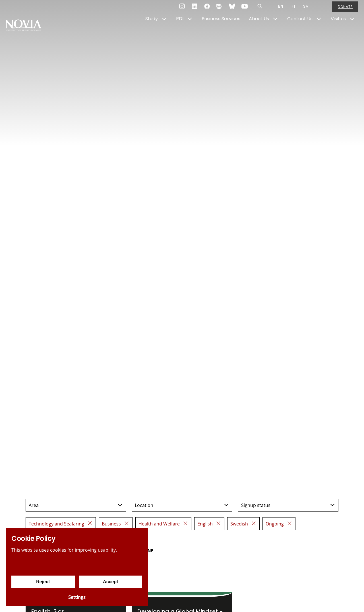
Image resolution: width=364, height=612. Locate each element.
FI (293, 10)
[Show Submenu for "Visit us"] (352, 33)
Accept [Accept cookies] (110, 582)
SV (306, 10)
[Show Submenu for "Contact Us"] (319, 33)
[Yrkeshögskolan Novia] (28, 33)
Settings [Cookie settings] (77, 597)
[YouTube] (245, 10)
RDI (180, 33)
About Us (259, 33)
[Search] (260, 10)
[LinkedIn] (195, 10)
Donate (345, 10)
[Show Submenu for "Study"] (164, 33)
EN (281, 10)
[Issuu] (220, 10)
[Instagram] (182, 10)
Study (152, 33)
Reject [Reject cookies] (43, 582)
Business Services (221, 33)
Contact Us (300, 33)
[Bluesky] (232, 10)
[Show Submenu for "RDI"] (190, 33)
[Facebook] (207, 10)
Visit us (338, 33)
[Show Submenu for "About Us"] (275, 33)
